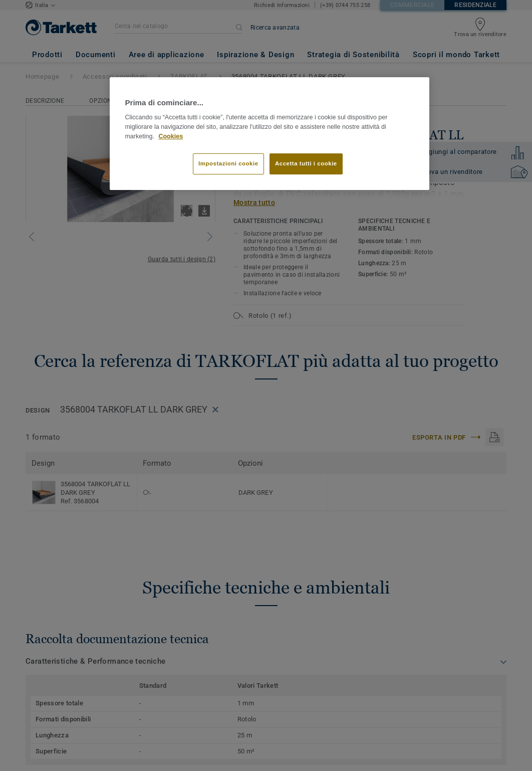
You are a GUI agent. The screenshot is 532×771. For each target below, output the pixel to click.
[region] (269, 134)
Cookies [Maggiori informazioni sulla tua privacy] (171, 136)
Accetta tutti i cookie (306, 163)
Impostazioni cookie (228, 163)
